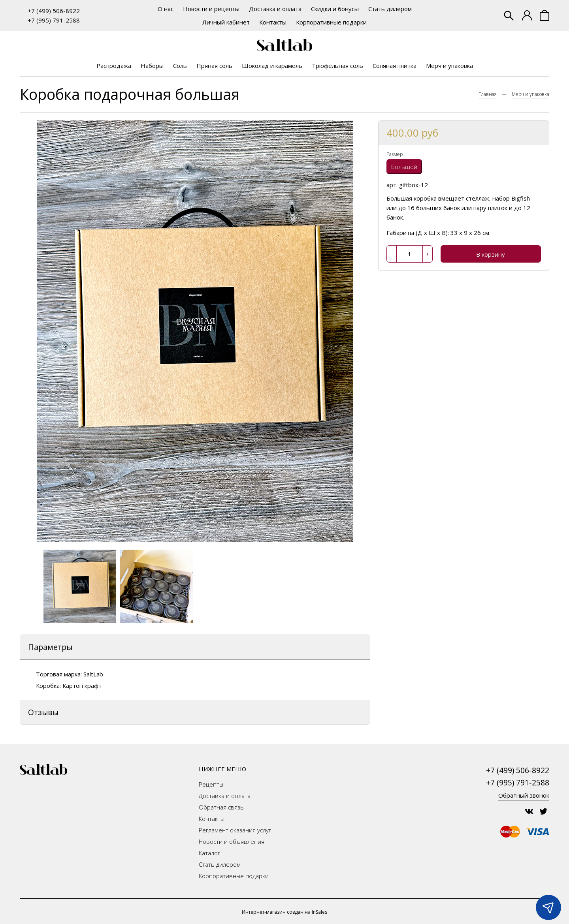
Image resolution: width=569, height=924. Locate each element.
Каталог (209, 853)
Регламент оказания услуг (235, 830)
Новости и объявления (232, 841)
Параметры (50, 647)
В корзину (491, 254)
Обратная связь (221, 807)
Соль (180, 66)
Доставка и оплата (275, 9)
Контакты (273, 22)
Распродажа (114, 66)
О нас (166, 9)
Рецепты (211, 784)
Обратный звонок (524, 795)
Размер (395, 154)
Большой (404, 167)
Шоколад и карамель (272, 66)
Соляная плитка (395, 66)
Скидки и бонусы (335, 9)
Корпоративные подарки (331, 22)
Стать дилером (390, 9)
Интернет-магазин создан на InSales (284, 912)
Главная (488, 94)
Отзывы (43, 712)
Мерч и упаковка (449, 66)
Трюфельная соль (337, 66)
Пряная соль (214, 66)
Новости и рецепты (211, 9)
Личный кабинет (226, 22)
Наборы (152, 66)
